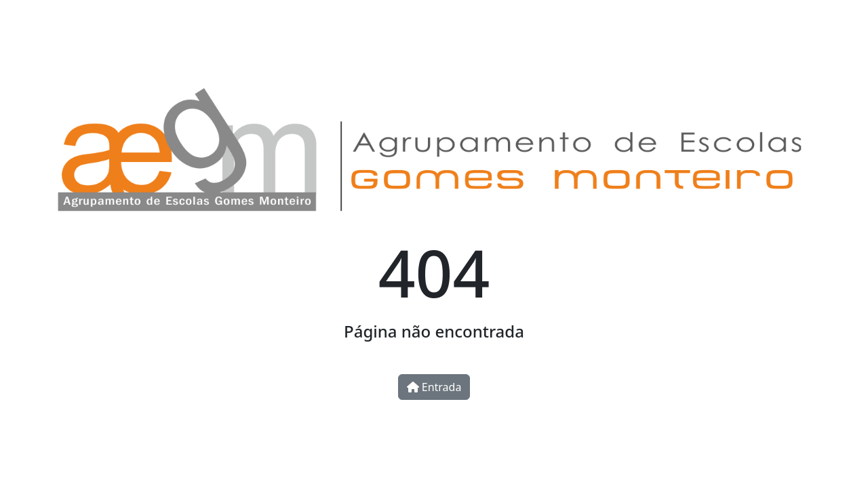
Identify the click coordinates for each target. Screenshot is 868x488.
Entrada (434, 387)
